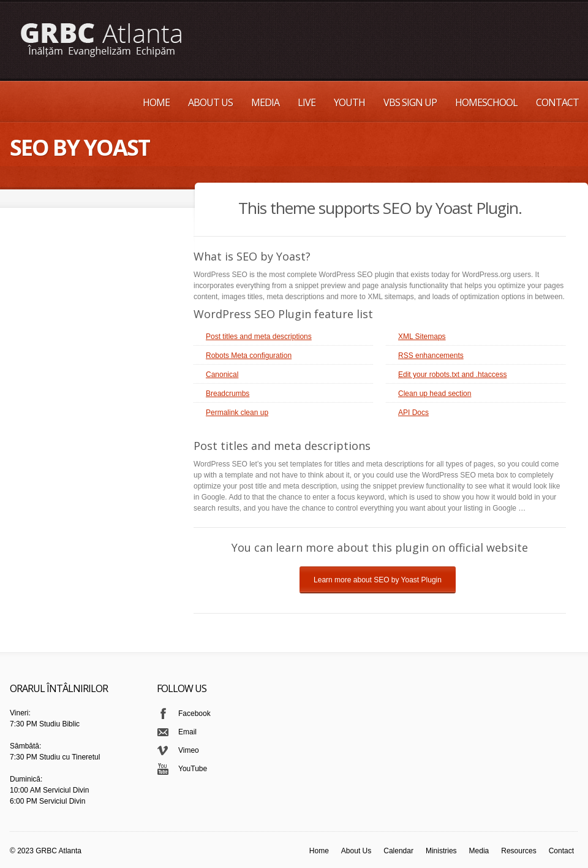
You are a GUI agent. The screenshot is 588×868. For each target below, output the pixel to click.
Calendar (398, 851)
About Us (210, 102)
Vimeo (189, 750)
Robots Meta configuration (249, 356)
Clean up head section (435, 394)
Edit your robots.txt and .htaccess (452, 375)
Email (187, 732)
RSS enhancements (431, 356)
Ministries (441, 851)
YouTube (193, 769)
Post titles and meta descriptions (259, 337)
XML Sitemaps (422, 337)
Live (307, 102)
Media (265, 102)
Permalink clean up (237, 413)
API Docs (413, 413)
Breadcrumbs (228, 394)
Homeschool (486, 102)
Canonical (222, 375)
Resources (518, 851)
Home (156, 102)
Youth (349, 102)
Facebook (194, 714)
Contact (557, 102)
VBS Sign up (410, 102)
